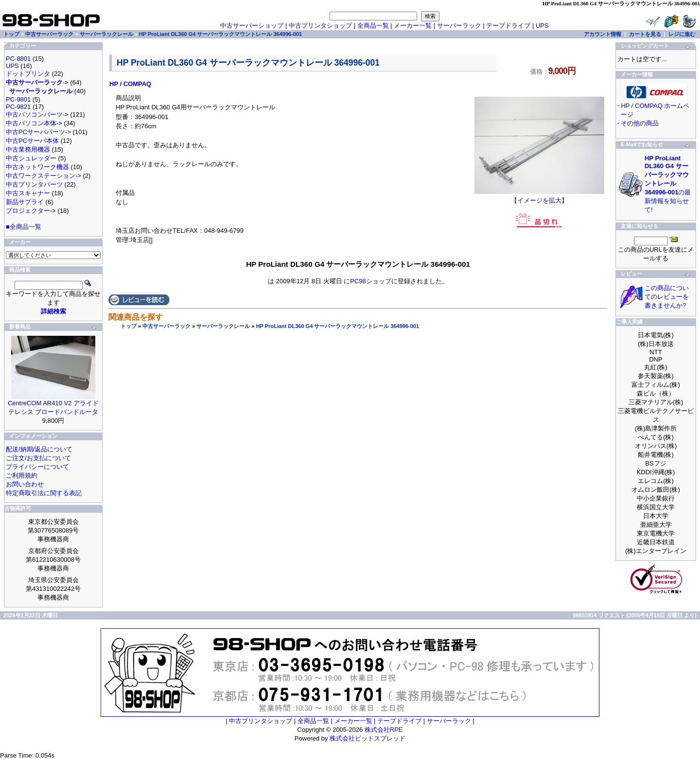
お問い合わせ (25, 484)
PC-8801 (18, 59)
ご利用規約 (22, 475)
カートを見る (645, 34)
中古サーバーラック (166, 326)
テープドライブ (508, 26)
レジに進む (682, 34)
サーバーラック (459, 26)
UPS (542, 26)
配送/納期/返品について (39, 449)
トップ (129, 326)
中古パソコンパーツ (34, 114)
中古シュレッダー (31, 158)
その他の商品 (640, 123)
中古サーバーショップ (252, 26)
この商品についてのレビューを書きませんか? (667, 297)
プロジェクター (28, 211)
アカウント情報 (603, 34)
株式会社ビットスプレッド (367, 738)
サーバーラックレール (223, 326)
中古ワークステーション (41, 176)
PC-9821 (18, 107)
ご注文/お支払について (38, 458)
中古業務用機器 (28, 149)
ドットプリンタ (28, 74)
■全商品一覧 (24, 227)
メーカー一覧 (413, 26)
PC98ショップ (371, 281)
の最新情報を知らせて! (668, 184)
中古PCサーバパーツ (35, 132)
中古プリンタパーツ (34, 184)
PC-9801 (18, 99)
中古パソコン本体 (31, 123)
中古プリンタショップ (320, 26)
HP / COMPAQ (130, 84)
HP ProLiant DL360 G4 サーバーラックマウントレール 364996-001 (338, 326)
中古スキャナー (28, 193)
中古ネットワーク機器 (37, 167)
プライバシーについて (37, 467)
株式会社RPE (384, 730)
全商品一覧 (373, 26)
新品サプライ (25, 202)
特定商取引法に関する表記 (44, 493)
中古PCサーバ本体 (32, 141)
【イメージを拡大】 (539, 197)
